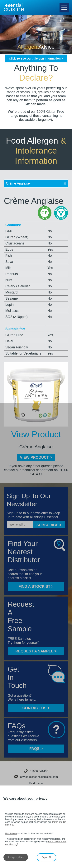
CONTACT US (36, 708)
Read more (11, 834)
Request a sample (36, 651)
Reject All (46, 857)
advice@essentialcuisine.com (36, 777)
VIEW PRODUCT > (36, 457)
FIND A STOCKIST (36, 586)
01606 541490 (36, 771)
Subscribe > (49, 525)
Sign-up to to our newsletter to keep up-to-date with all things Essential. (33, 515)
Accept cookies (16, 857)
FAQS (36, 749)
